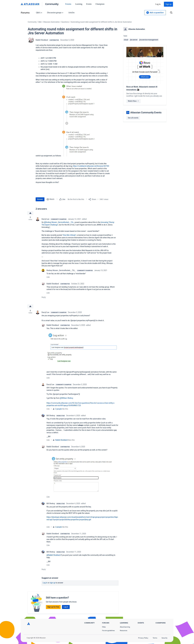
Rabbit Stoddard (42, 40)
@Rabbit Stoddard (53, 555)
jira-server (134, 40)
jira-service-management (149, 40)
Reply (44, 297)
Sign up (168, 4)
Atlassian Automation (51, 22)
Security (164, 638)
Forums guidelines (108, 630)
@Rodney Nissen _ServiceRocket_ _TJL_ (59, 222)
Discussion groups (55, 13)
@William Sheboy (67, 398)
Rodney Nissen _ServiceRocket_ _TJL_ (61, 270)
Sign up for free (53, 607)
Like (48, 277)
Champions (100, 4)
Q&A (39, 13)
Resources (124, 630)
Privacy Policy (143, 638)
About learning (125, 627)
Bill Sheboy (51, 416)
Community (52, 4)
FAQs (104, 627)
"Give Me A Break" (69, 235)
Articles (71, 13)
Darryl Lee (45, 219)
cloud (126, 40)
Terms (155, 638)
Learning (79, 4)
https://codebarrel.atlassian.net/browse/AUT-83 (91, 166)
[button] (81, 120)
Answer (40, 199)
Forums (68, 4)
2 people (59, 409)
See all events (133, 118)
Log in (158, 4)
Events (89, 4)
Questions (65, 22)
